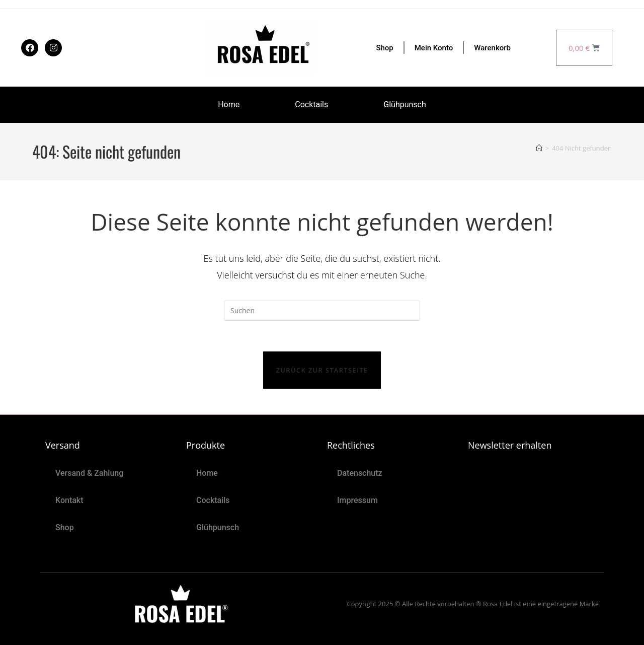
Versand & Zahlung (89, 473)
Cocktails (311, 104)
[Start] (539, 148)
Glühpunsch (405, 104)
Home (229, 104)
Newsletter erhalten (510, 445)
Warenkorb (492, 48)
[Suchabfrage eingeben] (322, 311)
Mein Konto (434, 48)
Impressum (357, 500)
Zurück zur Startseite (322, 370)
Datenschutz (360, 473)
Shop (384, 48)
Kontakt (69, 500)
